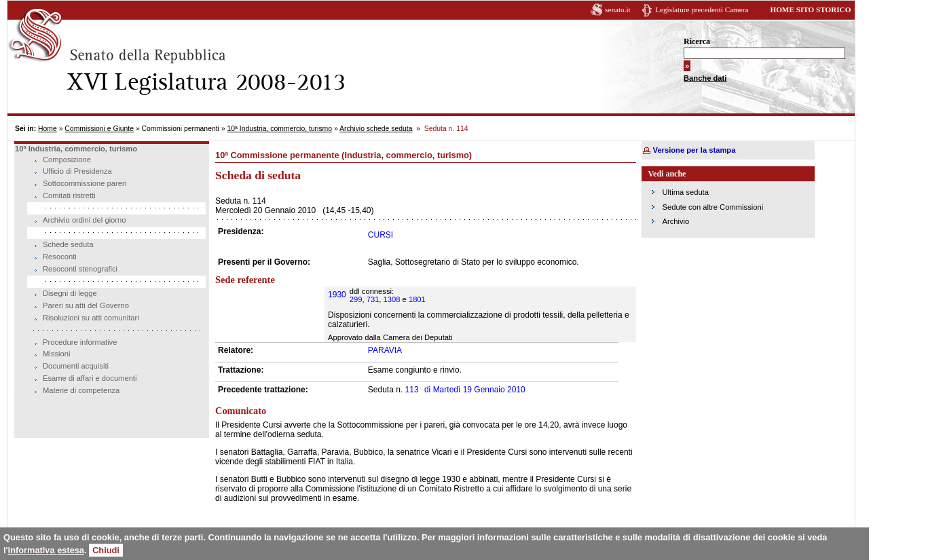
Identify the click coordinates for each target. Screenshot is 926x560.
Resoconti (60, 257)
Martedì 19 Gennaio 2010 (475, 390)
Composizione (67, 160)
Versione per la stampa (694, 150)
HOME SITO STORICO (810, 10)
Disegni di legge (70, 293)
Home (48, 129)
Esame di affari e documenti (90, 378)
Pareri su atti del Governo (86, 305)
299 (356, 299)
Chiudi (106, 550)
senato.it (618, 10)
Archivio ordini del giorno (85, 220)
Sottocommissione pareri (85, 183)
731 (373, 299)
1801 (417, 299)
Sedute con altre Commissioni (713, 207)
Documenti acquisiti (76, 366)
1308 (392, 299)
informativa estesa (46, 550)
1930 (337, 295)
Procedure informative (80, 342)
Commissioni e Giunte (99, 129)
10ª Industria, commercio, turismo (279, 129)
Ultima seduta (686, 192)
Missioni (56, 354)
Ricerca (697, 41)
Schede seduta (68, 244)
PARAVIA (385, 350)
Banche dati (705, 78)
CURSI (381, 235)
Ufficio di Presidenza (77, 171)
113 (412, 390)
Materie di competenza (81, 390)
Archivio (676, 221)
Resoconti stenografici (80, 269)
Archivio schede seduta (376, 129)
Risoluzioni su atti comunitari (91, 318)
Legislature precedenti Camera (702, 10)
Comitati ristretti (69, 195)
